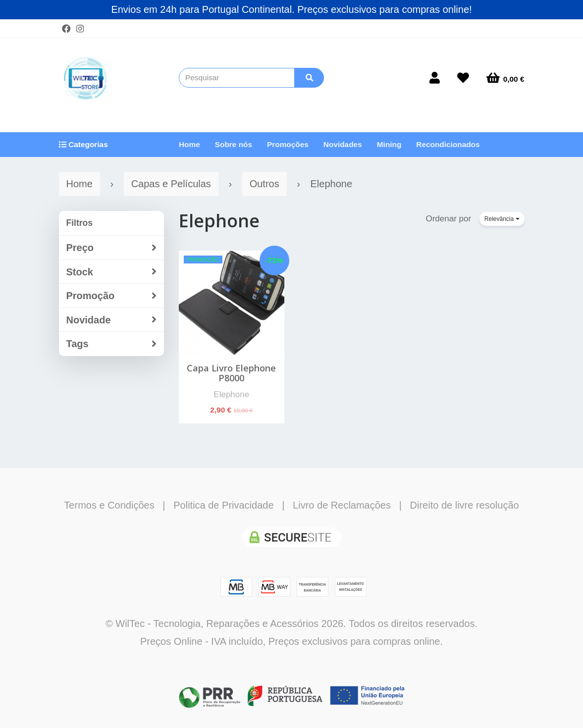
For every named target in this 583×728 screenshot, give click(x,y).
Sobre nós (234, 144)
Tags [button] (112, 344)
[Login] (435, 78)
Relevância (502, 219)
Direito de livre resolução (465, 505)
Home (189, 144)
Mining (389, 144)
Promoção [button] (112, 296)
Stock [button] (112, 272)
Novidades (343, 144)
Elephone (219, 221)
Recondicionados (448, 144)
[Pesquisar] (309, 78)
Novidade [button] (112, 320)
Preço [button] (112, 248)
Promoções (288, 144)
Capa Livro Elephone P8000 (231, 373)
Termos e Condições (109, 505)
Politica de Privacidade (223, 505)
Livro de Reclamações (342, 505)
